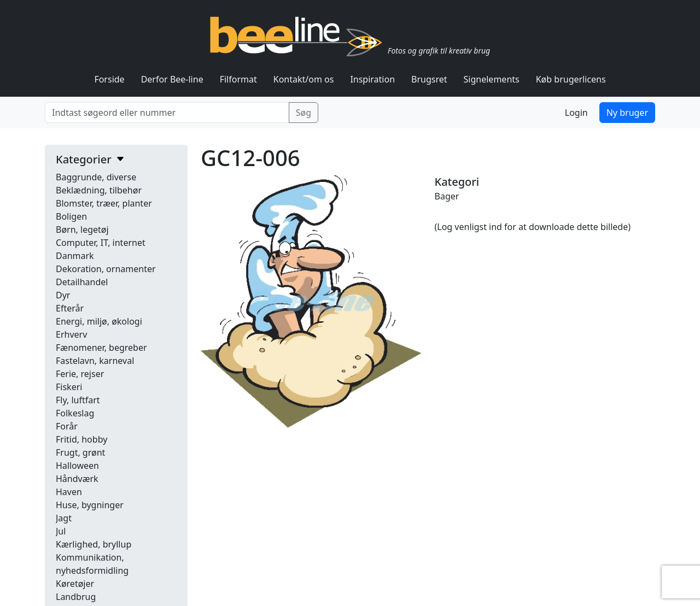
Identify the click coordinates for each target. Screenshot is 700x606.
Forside (109, 79)
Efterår (70, 308)
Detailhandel (82, 282)
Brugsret (429, 79)
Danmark (75, 256)
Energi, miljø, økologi (99, 321)
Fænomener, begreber (101, 348)
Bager (447, 196)
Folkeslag (75, 413)
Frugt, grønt (80, 452)
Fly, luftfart (78, 400)
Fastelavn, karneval (95, 361)
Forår (67, 426)
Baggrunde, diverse (96, 177)
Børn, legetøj (82, 230)
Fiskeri (69, 387)
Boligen (71, 216)
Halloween (77, 466)
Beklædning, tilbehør (99, 190)
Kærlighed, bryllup (94, 544)
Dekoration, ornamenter (106, 269)
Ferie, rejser (80, 374)
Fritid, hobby (81, 439)
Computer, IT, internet (101, 243)
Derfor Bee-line (172, 79)
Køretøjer (75, 584)
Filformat (238, 79)
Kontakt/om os (304, 79)
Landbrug (76, 597)
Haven (69, 492)
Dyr (63, 295)
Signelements (492, 79)
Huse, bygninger (90, 505)
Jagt (64, 518)
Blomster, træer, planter (104, 203)
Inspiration (372, 79)
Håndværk (77, 479)
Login (576, 113)
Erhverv (71, 334)
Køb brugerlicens (571, 79)
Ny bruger (627, 113)
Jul (61, 531)
